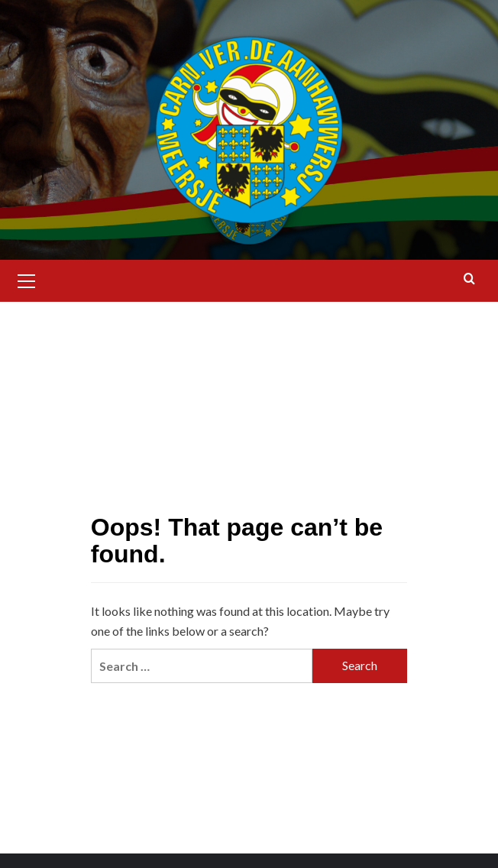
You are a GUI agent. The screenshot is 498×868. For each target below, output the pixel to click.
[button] (27, 279)
